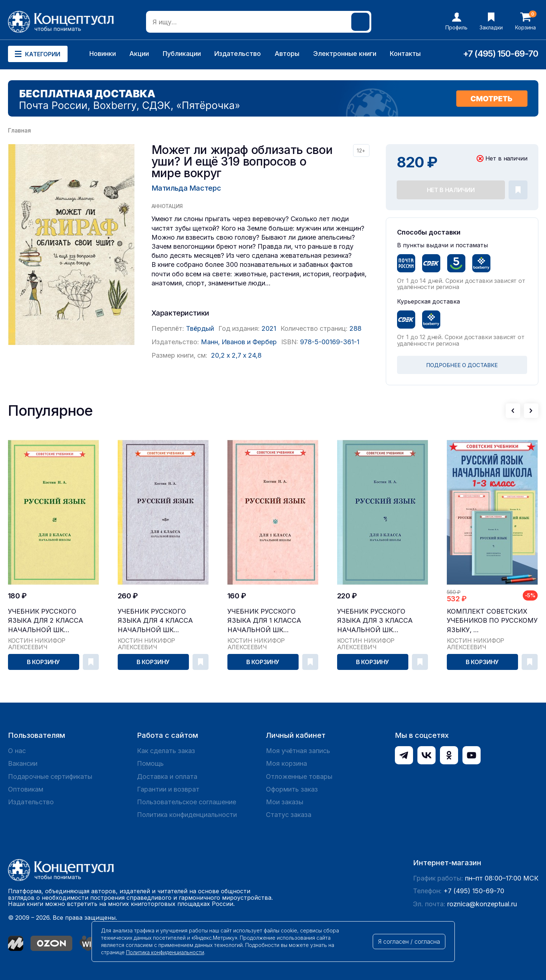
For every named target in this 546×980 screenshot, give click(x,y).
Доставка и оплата (167, 776)
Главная (19, 130)
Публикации (182, 54)
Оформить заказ (292, 789)
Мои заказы (285, 802)
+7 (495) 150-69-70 (501, 54)
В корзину (44, 662)
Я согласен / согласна (409, 942)
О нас (17, 751)
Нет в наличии (451, 190)
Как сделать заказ (166, 751)
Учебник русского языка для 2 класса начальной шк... (46, 620)
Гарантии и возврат (168, 789)
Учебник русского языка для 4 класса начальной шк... (155, 620)
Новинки (103, 54)
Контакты (405, 54)
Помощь (150, 763)
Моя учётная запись (298, 751)
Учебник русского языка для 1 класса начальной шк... (264, 620)
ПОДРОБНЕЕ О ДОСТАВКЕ (462, 365)
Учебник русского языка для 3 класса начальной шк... (375, 620)
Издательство (238, 54)
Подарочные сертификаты (50, 776)
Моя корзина (286, 763)
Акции (139, 54)
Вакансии (23, 763)
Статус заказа (289, 815)
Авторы (287, 54)
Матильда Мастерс (186, 188)
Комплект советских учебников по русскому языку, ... (492, 620)
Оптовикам (26, 789)
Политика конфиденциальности (187, 815)
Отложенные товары (299, 776)
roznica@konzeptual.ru (482, 904)
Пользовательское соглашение (187, 802)
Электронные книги (345, 54)
